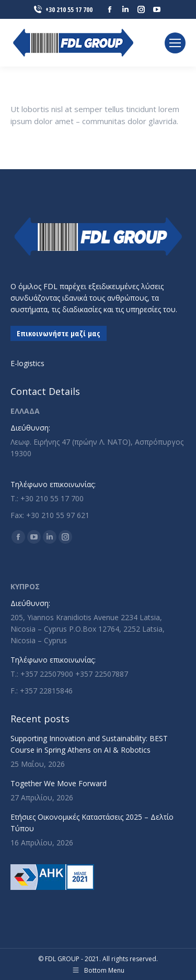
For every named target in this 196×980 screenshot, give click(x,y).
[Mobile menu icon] (175, 43)
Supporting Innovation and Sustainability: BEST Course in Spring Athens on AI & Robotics (89, 744)
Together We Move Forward (59, 783)
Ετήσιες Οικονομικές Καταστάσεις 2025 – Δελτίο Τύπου (92, 823)
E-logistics (27, 363)
